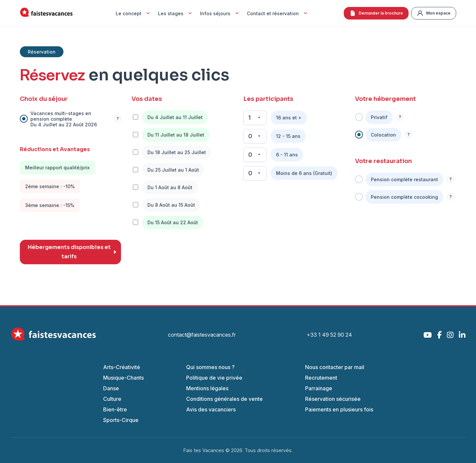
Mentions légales (207, 388)
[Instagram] (450, 335)
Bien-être (115, 409)
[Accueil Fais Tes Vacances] (46, 13)
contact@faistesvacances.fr (202, 335)
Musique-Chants (123, 378)
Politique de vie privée (214, 378)
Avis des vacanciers (211, 409)
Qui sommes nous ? (210, 367)
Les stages (176, 13)
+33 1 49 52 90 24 (329, 335)
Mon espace (434, 13)
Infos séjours (220, 13)
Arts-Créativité (122, 367)
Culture (112, 399)
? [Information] (118, 119)
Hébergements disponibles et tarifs (72, 252)
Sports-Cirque (121, 420)
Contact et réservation (278, 13)
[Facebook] (439, 335)
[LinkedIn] (462, 335)
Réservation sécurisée (333, 399)
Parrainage (319, 388)
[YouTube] (428, 335)
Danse (111, 388)
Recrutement (321, 378)
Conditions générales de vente (224, 399)
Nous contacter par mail (335, 367)
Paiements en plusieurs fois (339, 409)
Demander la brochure (376, 13)
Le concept (134, 13)
